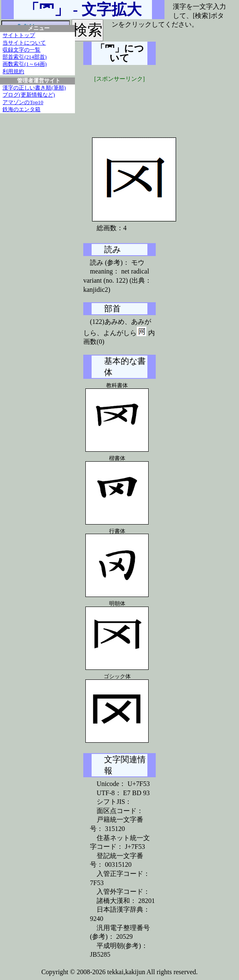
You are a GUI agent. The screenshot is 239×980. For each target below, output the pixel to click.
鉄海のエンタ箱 (21, 109)
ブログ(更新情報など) (29, 95)
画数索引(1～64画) (25, 64)
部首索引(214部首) (25, 57)
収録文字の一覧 (21, 50)
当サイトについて (24, 43)
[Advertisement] (146, 104)
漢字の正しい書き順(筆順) (34, 88)
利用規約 (13, 72)
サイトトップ (19, 35)
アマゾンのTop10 (23, 102)
